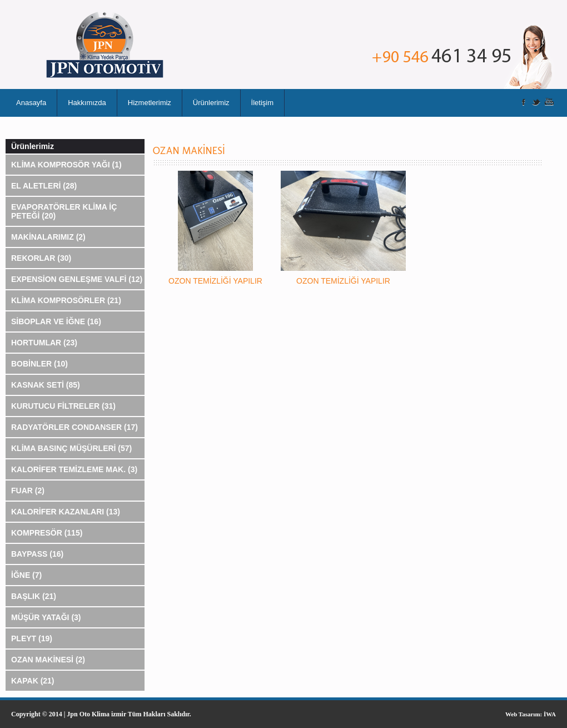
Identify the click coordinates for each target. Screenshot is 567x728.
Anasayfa (31, 103)
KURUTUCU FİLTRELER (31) (63, 406)
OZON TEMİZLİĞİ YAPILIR (215, 281)
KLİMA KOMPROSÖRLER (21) (66, 300)
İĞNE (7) (26, 575)
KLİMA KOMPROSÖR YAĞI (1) (66, 165)
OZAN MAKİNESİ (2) (48, 660)
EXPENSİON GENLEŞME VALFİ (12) (77, 279)
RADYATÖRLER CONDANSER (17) (74, 427)
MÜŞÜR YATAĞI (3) (46, 617)
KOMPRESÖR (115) (47, 533)
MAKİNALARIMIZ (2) (48, 237)
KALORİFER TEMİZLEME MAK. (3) (74, 469)
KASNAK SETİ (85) (46, 385)
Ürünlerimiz (211, 103)
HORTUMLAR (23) (44, 343)
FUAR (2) (28, 491)
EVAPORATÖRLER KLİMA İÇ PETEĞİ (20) (64, 211)
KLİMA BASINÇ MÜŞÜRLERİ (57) (71, 448)
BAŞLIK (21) (34, 596)
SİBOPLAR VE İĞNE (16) (56, 321)
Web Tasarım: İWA (531, 714)
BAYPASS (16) (37, 554)
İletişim (262, 103)
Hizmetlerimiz (150, 103)
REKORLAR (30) (41, 258)
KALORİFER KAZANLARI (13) (66, 512)
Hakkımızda (87, 103)
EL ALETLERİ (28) (44, 186)
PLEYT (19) (32, 638)
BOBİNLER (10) (39, 364)
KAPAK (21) (33, 681)
